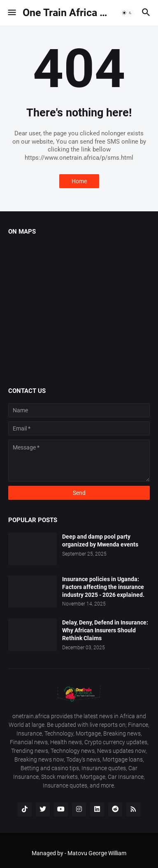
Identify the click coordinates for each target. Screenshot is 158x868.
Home (79, 181)
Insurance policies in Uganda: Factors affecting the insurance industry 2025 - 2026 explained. (103, 587)
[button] (11, 13)
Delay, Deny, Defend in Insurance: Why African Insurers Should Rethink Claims (105, 630)
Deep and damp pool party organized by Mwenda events (100, 540)
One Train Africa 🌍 (67, 13)
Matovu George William (97, 853)
